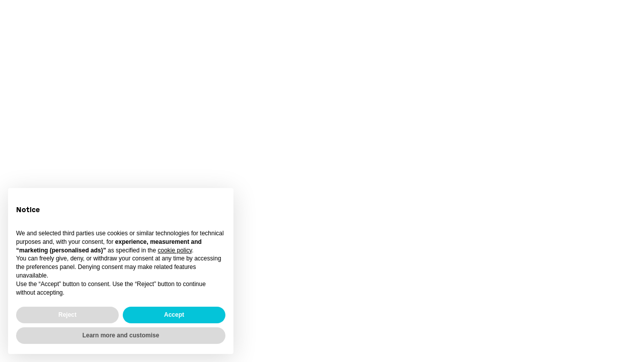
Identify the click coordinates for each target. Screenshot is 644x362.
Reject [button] (67, 315)
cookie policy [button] (175, 250)
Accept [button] (174, 315)
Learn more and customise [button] (121, 335)
